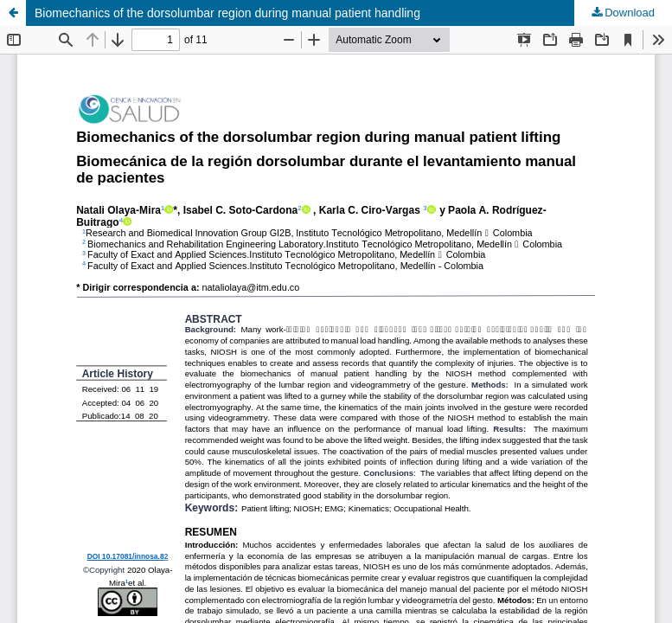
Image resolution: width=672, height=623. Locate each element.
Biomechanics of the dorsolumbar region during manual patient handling (227, 13)
